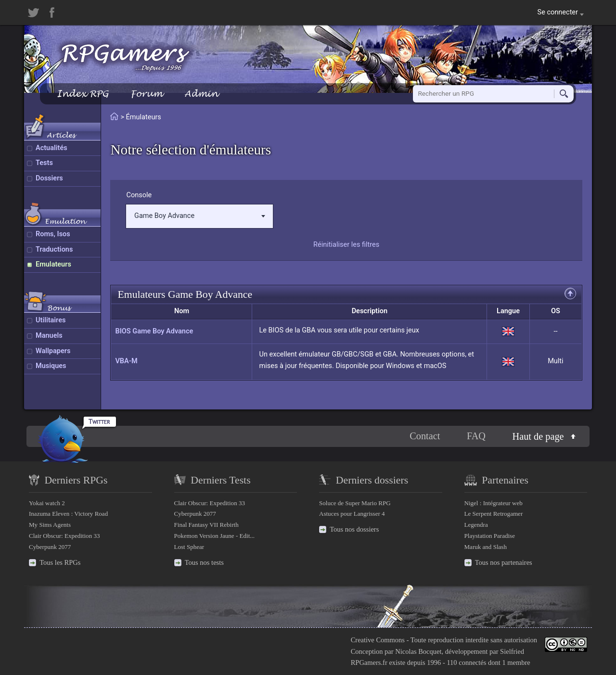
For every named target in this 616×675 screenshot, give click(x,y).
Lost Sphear (189, 547)
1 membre (516, 662)
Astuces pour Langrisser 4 (352, 514)
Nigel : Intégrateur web (494, 503)
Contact (425, 436)
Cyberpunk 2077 (50, 547)
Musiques (51, 366)
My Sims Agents (50, 525)
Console (139, 195)
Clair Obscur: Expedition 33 (64, 536)
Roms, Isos (53, 234)
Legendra (476, 525)
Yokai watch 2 (47, 503)
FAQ (476, 436)
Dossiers (49, 178)
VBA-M (126, 361)
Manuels (49, 336)
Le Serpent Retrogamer (494, 514)
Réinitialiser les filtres (346, 245)
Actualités (51, 148)
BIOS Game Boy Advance (154, 331)
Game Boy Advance (200, 216)
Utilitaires (51, 320)
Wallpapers (53, 351)
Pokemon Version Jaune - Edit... (215, 536)
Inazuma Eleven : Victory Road (68, 514)
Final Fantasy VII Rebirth (206, 525)
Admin (201, 94)
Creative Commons (378, 640)
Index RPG (83, 94)
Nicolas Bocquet (418, 651)
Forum (146, 94)
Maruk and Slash (486, 547)
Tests (44, 163)
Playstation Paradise (490, 536)
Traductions (54, 249)
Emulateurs (53, 264)
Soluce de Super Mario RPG (355, 503)
